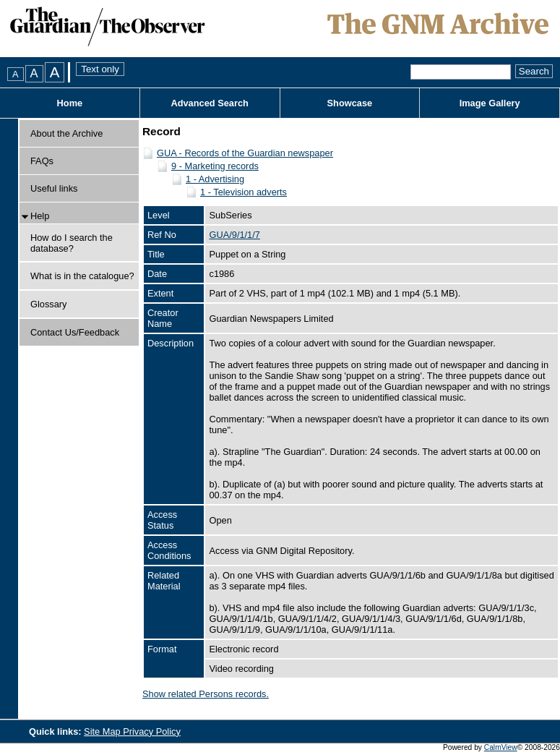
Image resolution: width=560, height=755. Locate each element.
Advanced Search (209, 103)
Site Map (103, 731)
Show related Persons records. (206, 694)
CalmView (501, 747)
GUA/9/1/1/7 (234, 235)
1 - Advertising (215, 179)
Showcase (350, 103)
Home (70, 103)
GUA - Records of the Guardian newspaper (245, 153)
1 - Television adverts (244, 192)
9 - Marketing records (215, 166)
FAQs (42, 161)
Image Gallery (490, 103)
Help (40, 216)
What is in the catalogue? (82, 276)
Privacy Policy (152, 731)
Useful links (54, 188)
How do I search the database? (72, 243)
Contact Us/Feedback (75, 332)
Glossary (49, 304)
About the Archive (66, 133)
